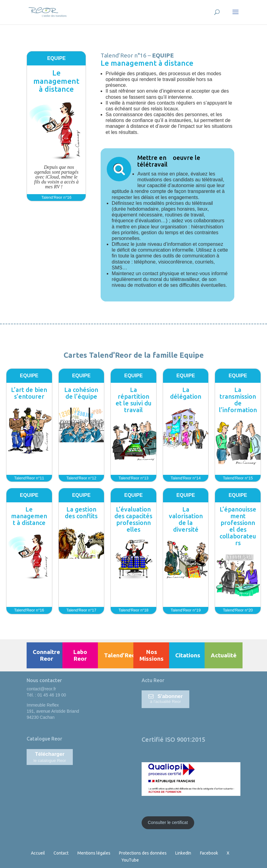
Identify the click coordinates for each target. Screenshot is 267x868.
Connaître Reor (46, 655)
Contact (61, 853)
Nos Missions (152, 655)
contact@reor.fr (41, 689)
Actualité (224, 655)
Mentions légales (94, 853)
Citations (188, 655)
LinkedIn (183, 853)
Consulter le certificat (168, 822)
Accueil (38, 853)
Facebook (209, 853)
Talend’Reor (121, 655)
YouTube (130, 860)
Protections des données (143, 853)
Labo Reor (80, 655)
